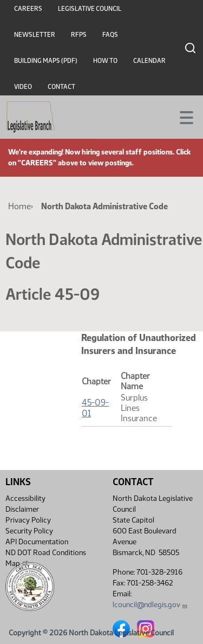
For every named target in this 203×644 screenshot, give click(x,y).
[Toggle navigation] (182, 117)
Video (23, 87)
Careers (28, 9)
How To (105, 61)
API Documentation (37, 542)
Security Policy (29, 531)
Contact (61, 87)
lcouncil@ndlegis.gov (150, 605)
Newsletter (35, 35)
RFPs (79, 35)
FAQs (110, 35)
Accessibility (25, 498)
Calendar (149, 61)
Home (19, 206)
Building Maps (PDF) (46, 61)
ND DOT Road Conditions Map (46, 558)
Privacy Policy (28, 520)
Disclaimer (22, 509)
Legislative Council (90, 9)
